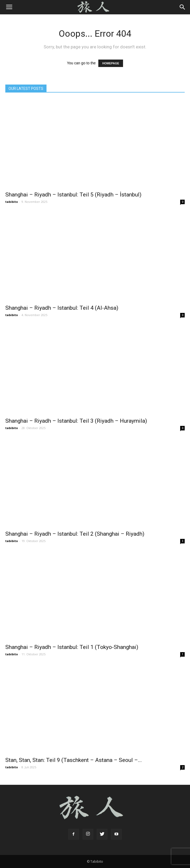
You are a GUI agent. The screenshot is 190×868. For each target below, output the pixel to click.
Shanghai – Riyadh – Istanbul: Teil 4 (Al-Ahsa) (62, 308)
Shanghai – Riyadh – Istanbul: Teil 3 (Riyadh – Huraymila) (76, 421)
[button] (183, 7)
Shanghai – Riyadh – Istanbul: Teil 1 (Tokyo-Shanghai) (72, 647)
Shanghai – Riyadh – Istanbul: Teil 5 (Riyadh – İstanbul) (73, 195)
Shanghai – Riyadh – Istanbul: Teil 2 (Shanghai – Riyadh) (75, 534)
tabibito (12, 202)
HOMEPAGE (111, 63)
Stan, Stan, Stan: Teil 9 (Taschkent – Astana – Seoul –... (74, 760)
